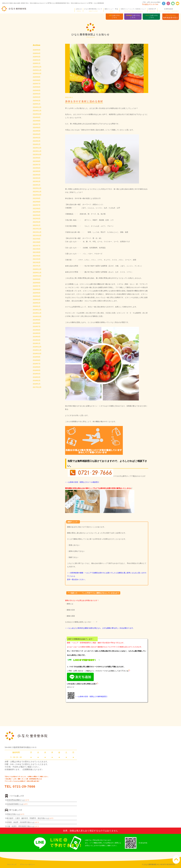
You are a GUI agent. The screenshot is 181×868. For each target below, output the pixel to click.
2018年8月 (37, 370)
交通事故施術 (169, 10)
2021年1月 (37, 272)
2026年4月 (37, 54)
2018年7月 (37, 373)
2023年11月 (37, 154)
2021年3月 (37, 265)
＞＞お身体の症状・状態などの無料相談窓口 (91, 696)
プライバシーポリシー (27, 865)
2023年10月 (37, 158)
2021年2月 (37, 269)
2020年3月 (37, 307)
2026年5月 (37, 50)
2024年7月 (37, 126)
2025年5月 (37, 92)
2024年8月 (37, 123)
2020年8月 (37, 290)
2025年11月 (37, 71)
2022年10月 (37, 199)
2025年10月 (37, 74)
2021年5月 (37, 258)
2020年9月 (37, 286)
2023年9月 (37, 161)
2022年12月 (37, 192)
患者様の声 (152, 10)
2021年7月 (37, 251)
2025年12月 (37, 67)
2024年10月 (37, 116)
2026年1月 (37, 64)
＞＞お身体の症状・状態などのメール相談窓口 (82, 482)
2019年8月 (37, 331)
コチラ (27, 800)
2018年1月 (37, 394)
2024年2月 (37, 144)
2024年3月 (37, 140)
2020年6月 (37, 297)
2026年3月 (37, 57)
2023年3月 (37, 182)
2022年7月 (37, 210)
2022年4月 (37, 220)
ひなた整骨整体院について (93, 10)
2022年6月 (37, 213)
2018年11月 (37, 359)
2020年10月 (37, 283)
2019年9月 (37, 328)
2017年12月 (37, 397)
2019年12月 (37, 317)
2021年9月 (37, 245)
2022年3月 (37, 224)
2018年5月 (37, 380)
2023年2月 (37, 185)
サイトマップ (12, 865)
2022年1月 (37, 231)
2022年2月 (37, 227)
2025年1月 (37, 106)
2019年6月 (37, 338)
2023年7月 (37, 168)
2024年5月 (37, 133)
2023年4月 (37, 179)
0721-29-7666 (24, 786)
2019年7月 (37, 335)
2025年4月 (37, 95)
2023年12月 (37, 151)
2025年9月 (37, 78)
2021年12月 (37, 234)
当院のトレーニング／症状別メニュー (133, 10)
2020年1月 (37, 314)
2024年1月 (37, 147)
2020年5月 (37, 300)
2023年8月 (37, 165)
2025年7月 (37, 85)
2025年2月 (37, 102)
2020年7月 (37, 293)
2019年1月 (37, 352)
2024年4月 (37, 137)
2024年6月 (37, 130)
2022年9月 (37, 203)
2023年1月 (37, 189)
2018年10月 (37, 363)
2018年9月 (37, 366)
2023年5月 (37, 175)
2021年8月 (37, 248)
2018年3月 (37, 387)
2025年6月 (37, 88)
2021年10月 (37, 241)
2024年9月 (37, 119)
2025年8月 (37, 81)
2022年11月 (37, 196)
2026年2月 (37, 60)
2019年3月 (37, 349)
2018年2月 (37, 391)
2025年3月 (37, 99)
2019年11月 (37, 321)
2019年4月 (37, 345)
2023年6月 (37, 172)
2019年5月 (37, 342)
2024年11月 (37, 113)
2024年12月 (37, 109)
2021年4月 (37, 262)
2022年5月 (37, 217)
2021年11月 (37, 238)
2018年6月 (37, 377)
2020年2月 (37, 311)
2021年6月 (37, 255)
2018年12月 (37, 356)
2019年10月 (37, 325)
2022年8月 (37, 206)
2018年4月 (37, 383)
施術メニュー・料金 (111, 10)
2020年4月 (37, 304)
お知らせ (79, 10)
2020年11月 (37, 279)
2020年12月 (37, 276)
